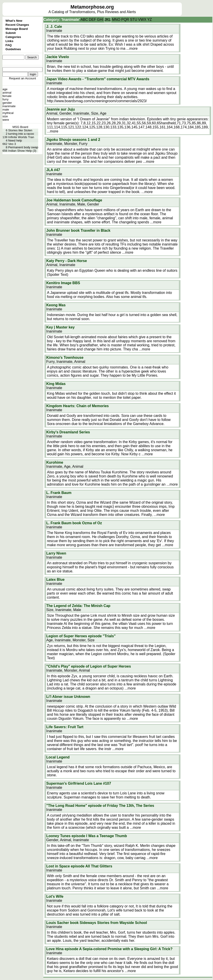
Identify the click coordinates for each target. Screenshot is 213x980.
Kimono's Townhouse (65, 358)
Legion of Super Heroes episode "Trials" (81, 636)
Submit (11, 33)
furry (6, 99)
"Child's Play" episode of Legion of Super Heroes (89, 666)
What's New (14, 21)
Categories (13, 37)
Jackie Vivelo (58, 57)
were (6, 120)
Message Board (17, 29)
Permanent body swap (23, 147)
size (5, 116)
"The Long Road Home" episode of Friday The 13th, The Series (100, 806)
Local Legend (58, 757)
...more (132, 48)
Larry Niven (56, 553)
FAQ (8, 45)
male (6, 110)
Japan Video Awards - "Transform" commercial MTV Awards (98, 79)
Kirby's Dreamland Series (68, 432)
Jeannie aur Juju (61, 109)
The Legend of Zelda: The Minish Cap (78, 606)
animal (7, 93)
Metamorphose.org (92, 7)
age (5, 89)
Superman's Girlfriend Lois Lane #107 (79, 783)
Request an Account (22, 78)
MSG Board (20, 127)
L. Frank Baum (59, 493)
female (7, 96)
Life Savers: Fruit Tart (65, 727)
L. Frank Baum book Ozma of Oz (74, 523)
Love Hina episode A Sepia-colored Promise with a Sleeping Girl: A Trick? (109, 949)
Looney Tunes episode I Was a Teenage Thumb (87, 836)
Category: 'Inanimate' (62, 20)
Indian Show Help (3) (22, 151)
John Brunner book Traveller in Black (78, 230)
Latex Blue (55, 580)
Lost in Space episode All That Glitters (79, 866)
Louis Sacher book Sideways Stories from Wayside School (97, 923)
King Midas (56, 384)
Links (9, 41)
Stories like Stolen (20, 130)
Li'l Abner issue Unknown (68, 697)
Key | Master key (60, 327)
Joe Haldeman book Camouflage (74, 200)
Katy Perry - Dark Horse (67, 261)
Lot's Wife (55, 896)
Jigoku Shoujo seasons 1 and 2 (73, 140)
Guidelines (13, 49)
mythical (8, 113)
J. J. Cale (54, 27)
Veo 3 (12, 144)
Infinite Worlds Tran (21, 137)
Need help (15, 141)
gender (7, 103)
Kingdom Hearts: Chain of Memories (77, 406)
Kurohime (55, 462)
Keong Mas (56, 305)
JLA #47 (53, 170)
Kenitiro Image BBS (63, 283)
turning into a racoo (21, 134)
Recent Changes (17, 25)
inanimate (9, 106)
